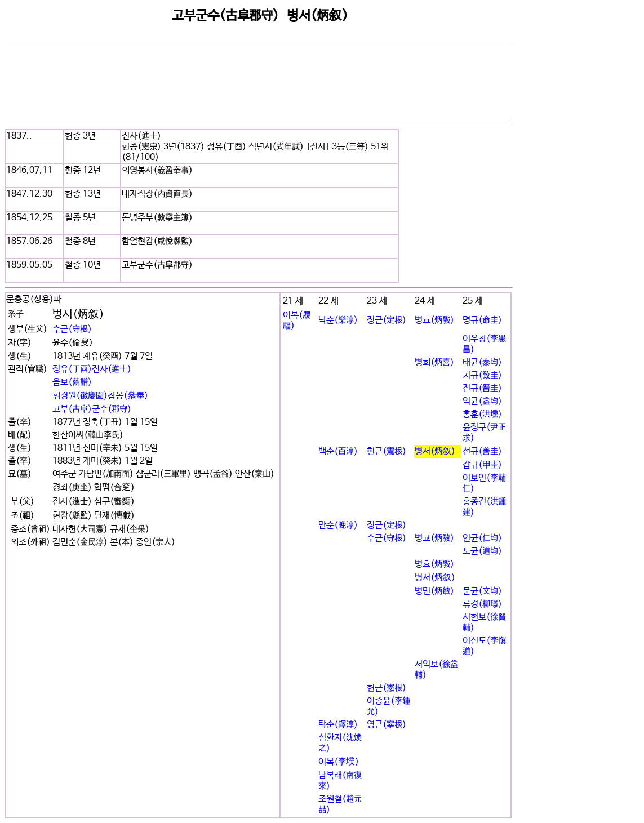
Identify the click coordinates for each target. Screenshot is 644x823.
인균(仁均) (482, 538)
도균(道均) (482, 551)
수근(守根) (72, 329)
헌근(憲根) (387, 451)
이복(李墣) (339, 762)
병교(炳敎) (434, 538)
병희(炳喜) (434, 362)
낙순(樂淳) (338, 320)
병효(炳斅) (434, 320)
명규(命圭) (482, 320)
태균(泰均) (482, 362)
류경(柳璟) (482, 604)
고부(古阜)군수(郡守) (92, 409)
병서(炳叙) (435, 451)
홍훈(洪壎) (482, 414)
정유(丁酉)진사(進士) (92, 369)
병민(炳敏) (434, 591)
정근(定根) (387, 320)
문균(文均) (482, 591)
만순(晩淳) (338, 525)
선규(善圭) (482, 451)
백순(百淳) (338, 451)
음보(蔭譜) (72, 382)
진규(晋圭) (482, 388)
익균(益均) (482, 401)
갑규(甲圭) (482, 465)
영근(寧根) (387, 725)
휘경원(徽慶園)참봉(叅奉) (100, 396)
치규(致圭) (482, 375)
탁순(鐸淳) (338, 725)
